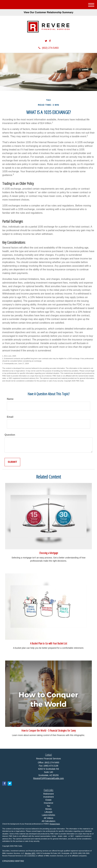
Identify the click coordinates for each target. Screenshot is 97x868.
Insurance (48, 803)
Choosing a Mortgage (49, 553)
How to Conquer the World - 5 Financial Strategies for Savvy (49, 730)
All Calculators (48, 821)
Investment (48, 797)
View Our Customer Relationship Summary (48, 12)
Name (10, 399)
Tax (48, 806)
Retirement (48, 794)
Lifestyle (48, 812)
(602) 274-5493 (48, 48)
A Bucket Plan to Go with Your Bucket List (49, 643)
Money (48, 809)
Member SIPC (30, 853)
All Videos (48, 818)
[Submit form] (12, 462)
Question (10, 435)
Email (10, 417)
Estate (48, 800)
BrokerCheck (55, 824)
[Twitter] (46, 41)
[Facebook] (50, 41)
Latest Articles (48, 815)
